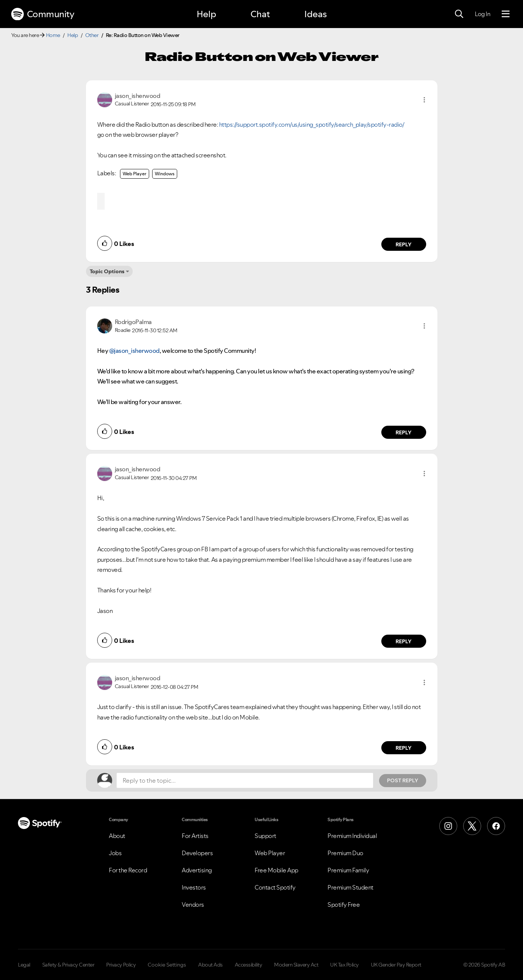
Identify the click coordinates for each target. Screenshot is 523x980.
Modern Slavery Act (296, 965)
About (117, 836)
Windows (165, 174)
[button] (424, 100)
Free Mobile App (276, 870)
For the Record (128, 870)
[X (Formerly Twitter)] (472, 826)
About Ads (210, 965)
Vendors (193, 905)
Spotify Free (344, 905)
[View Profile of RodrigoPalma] (133, 322)
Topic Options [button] (107, 271)
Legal (24, 965)
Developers (197, 853)
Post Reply (403, 780)
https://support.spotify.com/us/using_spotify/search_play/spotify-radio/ (312, 124)
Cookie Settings (167, 965)
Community (43, 14)
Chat (260, 14)
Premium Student (350, 887)
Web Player (135, 174)
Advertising (197, 870)
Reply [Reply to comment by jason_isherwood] (404, 244)
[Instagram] (448, 826)
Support (265, 836)
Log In (482, 14)
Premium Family (348, 870)
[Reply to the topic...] (245, 780)
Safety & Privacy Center (68, 965)
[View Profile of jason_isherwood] (138, 96)
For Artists (195, 836)
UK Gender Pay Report (396, 965)
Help (206, 14)
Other (92, 35)
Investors (194, 887)
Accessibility (249, 965)
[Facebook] (496, 826)
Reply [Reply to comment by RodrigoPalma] (404, 432)
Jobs (115, 853)
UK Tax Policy (344, 965)
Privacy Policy (121, 965)
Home (53, 35)
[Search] (459, 14)
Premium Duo (345, 853)
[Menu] (506, 14)
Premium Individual (352, 836)
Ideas (316, 14)
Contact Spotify (275, 887)
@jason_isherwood (134, 351)
